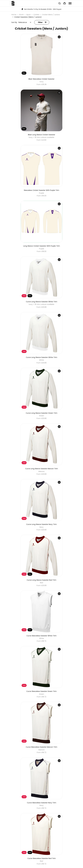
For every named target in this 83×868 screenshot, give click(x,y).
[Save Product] (59, 37)
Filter (42, 22)
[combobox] (25, 22)
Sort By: (14, 22)
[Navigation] (70, 3)
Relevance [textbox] (23, 22)
